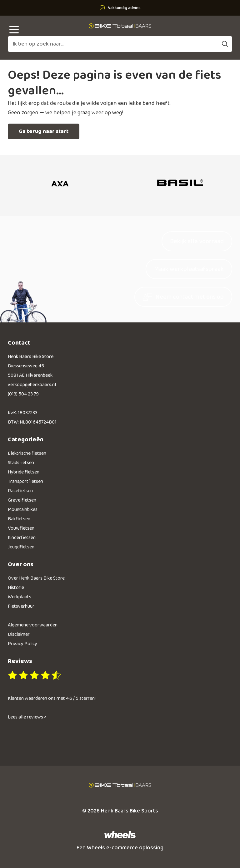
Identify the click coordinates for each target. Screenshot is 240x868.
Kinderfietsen (22, 538)
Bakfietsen (19, 519)
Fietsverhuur (21, 606)
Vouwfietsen (21, 528)
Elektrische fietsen (27, 453)
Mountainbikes (23, 510)
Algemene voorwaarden (33, 625)
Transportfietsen (25, 481)
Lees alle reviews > (27, 717)
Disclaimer (19, 634)
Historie (16, 588)
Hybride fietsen (24, 472)
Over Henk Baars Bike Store (36, 578)
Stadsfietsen (21, 463)
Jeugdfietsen (21, 547)
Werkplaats (20, 597)
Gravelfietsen (22, 500)
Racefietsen (20, 491)
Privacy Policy (22, 644)
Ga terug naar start (44, 131)
